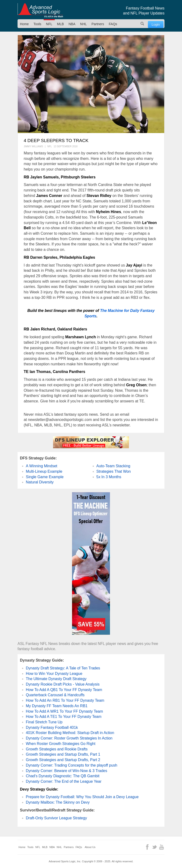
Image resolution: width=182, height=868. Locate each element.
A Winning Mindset (42, 466)
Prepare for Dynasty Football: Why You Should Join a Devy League (82, 797)
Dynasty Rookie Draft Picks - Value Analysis (63, 684)
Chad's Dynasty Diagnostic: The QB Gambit (63, 776)
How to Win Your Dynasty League (54, 674)
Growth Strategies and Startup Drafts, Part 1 (63, 754)
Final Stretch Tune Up (44, 722)
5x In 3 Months (109, 477)
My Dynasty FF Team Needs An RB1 (57, 706)
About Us (90, 847)
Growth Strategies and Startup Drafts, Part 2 (63, 760)
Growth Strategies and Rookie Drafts (57, 749)
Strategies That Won (114, 471)
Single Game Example (45, 477)
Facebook (147, 847)
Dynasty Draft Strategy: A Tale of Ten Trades (63, 668)
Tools (37, 24)
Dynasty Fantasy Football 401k (52, 727)
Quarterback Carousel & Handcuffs (55, 695)
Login (156, 24)
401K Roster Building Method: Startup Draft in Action (70, 733)
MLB (61, 24)
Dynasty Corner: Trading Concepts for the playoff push (72, 765)
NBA (72, 24)
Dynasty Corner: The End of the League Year (64, 781)
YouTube (162, 847)
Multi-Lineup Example (44, 471)
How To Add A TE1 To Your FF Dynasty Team (64, 717)
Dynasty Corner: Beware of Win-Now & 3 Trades (66, 771)
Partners (98, 24)
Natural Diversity (40, 482)
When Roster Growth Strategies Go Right (61, 744)
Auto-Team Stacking (113, 466)
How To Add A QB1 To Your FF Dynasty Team (64, 690)
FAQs (113, 24)
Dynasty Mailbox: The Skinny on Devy (58, 802)
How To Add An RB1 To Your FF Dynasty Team (65, 700)
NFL (49, 24)
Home (24, 24)
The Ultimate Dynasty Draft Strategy (56, 679)
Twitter (154, 847)
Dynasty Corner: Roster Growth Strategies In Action (69, 738)
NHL (83, 24)
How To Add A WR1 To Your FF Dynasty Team (64, 711)
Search (142, 24)
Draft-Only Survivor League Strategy (56, 818)
